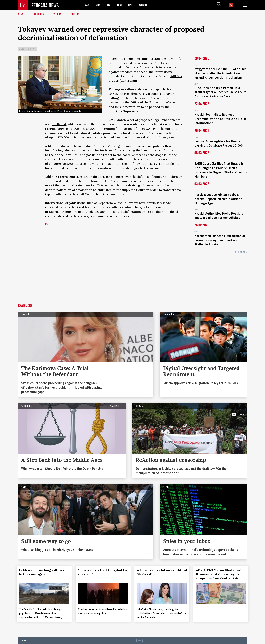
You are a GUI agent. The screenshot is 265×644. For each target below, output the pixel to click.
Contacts (26, 634)
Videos (58, 14)
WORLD (144, 5)
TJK (109, 5)
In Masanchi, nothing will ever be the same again (43, 567)
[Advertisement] (132, 273)
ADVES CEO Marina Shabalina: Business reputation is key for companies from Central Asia (220, 569)
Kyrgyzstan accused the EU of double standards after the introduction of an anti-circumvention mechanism (220, 73)
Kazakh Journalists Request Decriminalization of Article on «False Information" (220, 117)
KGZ (98, 5)
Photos (76, 14)
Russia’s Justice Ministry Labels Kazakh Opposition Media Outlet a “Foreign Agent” (218, 195)
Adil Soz (176, 76)
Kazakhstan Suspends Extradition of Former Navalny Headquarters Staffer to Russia (220, 235)
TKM (120, 5)
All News (241, 247)
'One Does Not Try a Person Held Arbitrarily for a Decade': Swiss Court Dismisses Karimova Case (220, 91)
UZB (131, 5)
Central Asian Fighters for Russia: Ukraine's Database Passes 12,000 (218, 141)
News (21, 14)
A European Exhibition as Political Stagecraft (155, 567)
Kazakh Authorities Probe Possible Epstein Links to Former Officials (219, 211)
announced (108, 212)
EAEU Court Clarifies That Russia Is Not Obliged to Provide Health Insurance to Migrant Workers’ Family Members (221, 167)
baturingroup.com (156, 640)
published (59, 124)
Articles (39, 14)
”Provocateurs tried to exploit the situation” (101, 567)
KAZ (87, 5)
